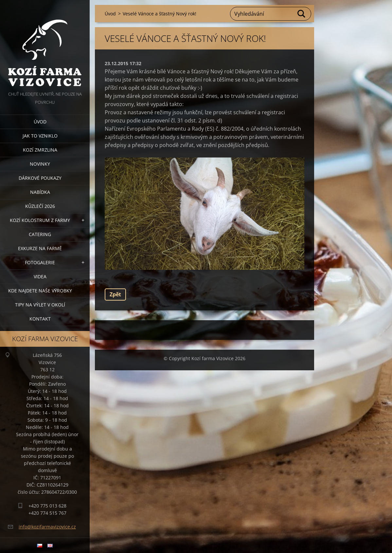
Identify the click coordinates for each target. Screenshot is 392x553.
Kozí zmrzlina (40, 150)
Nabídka (40, 192)
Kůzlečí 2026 (40, 206)
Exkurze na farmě (40, 248)
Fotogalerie (40, 262)
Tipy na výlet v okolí (40, 305)
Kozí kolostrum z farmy (40, 220)
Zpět (115, 294)
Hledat (302, 14)
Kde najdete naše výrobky (40, 291)
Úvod (40, 122)
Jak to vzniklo (40, 136)
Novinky (40, 164)
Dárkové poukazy (40, 178)
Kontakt (40, 319)
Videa (40, 276)
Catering (40, 234)
